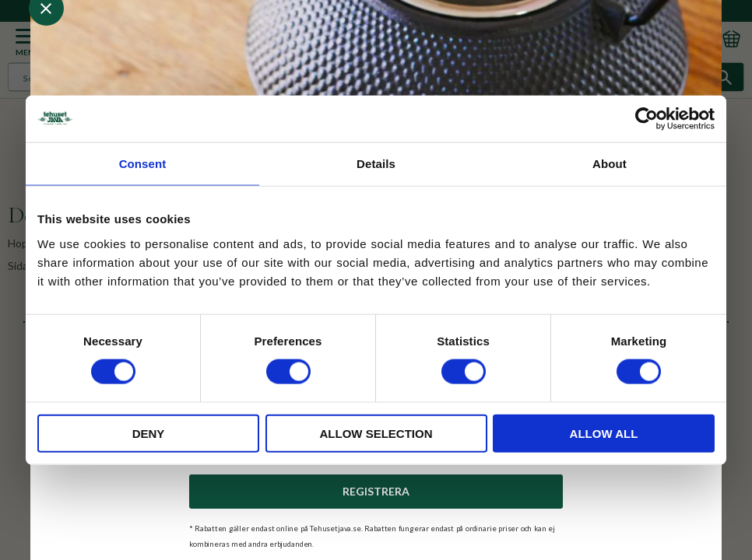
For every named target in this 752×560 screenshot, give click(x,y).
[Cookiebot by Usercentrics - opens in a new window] (647, 119)
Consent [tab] (143, 164)
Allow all (604, 433)
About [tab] (610, 164)
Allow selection (376, 433)
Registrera (376, 491)
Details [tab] (376, 164)
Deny (149, 433)
